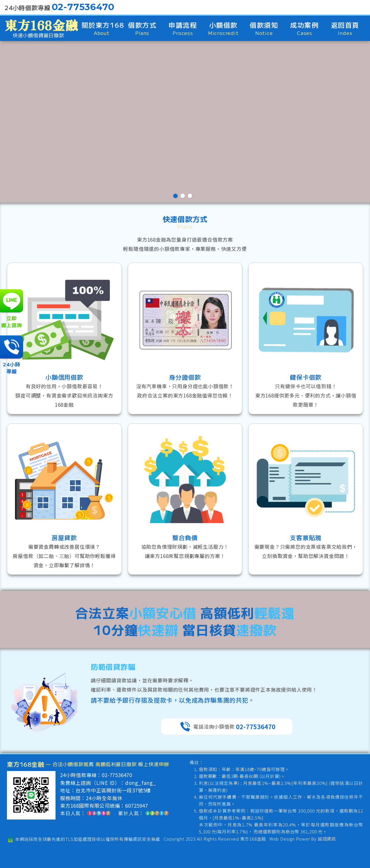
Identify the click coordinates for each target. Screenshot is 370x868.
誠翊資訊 (327, 839)
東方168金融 (253, 839)
